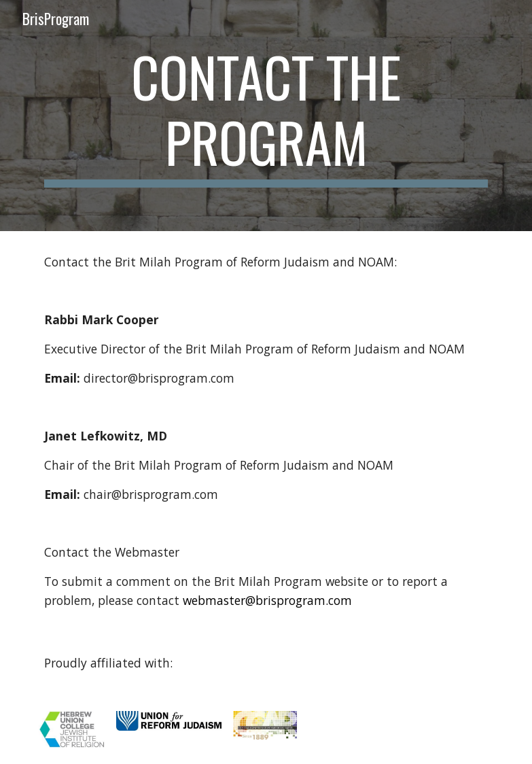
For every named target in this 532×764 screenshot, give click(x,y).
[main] (266, 116)
